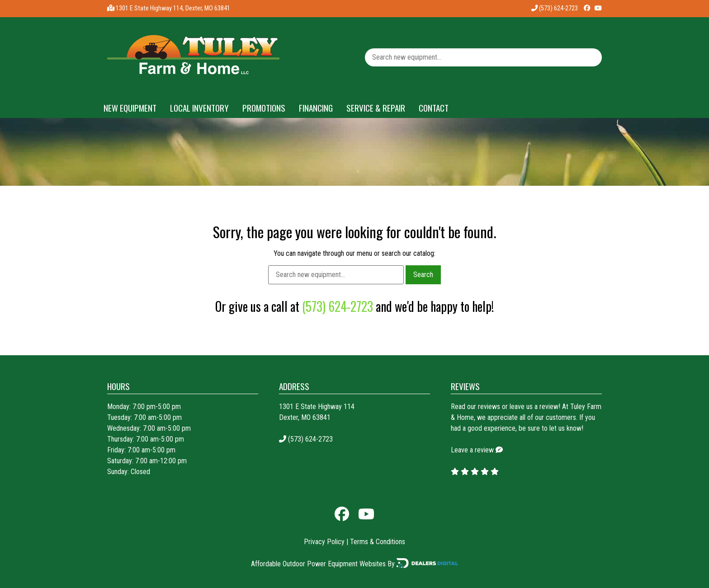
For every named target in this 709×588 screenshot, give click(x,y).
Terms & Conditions (378, 542)
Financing (316, 108)
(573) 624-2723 (555, 8)
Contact (434, 108)
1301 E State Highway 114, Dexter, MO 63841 (173, 8)
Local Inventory (199, 108)
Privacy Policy (324, 542)
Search (423, 275)
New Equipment (130, 108)
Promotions (264, 108)
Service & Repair (376, 108)
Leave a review (472, 450)
